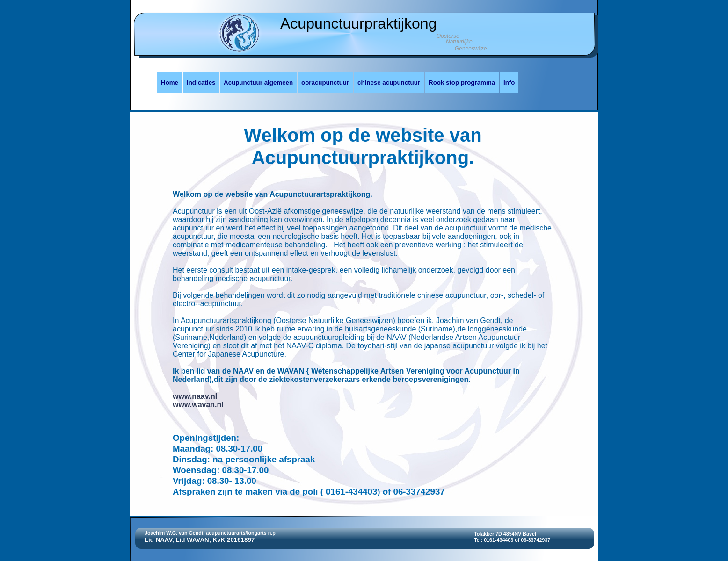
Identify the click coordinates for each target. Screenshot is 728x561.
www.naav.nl (195, 396)
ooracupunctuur (325, 83)
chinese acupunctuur (389, 83)
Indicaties (201, 83)
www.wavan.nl (198, 405)
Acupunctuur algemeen (258, 83)
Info (509, 83)
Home (170, 83)
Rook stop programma (462, 83)
